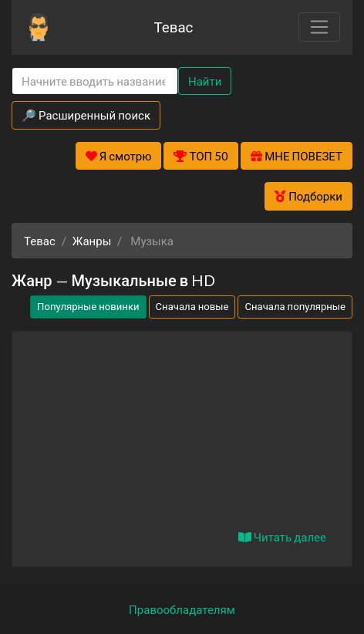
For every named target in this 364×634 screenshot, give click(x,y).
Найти (205, 81)
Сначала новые (192, 306)
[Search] (95, 81)
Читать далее (282, 537)
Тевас (173, 27)
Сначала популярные (295, 306)
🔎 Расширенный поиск (86, 115)
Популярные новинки (88, 306)
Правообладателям (182, 609)
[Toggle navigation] (319, 27)
